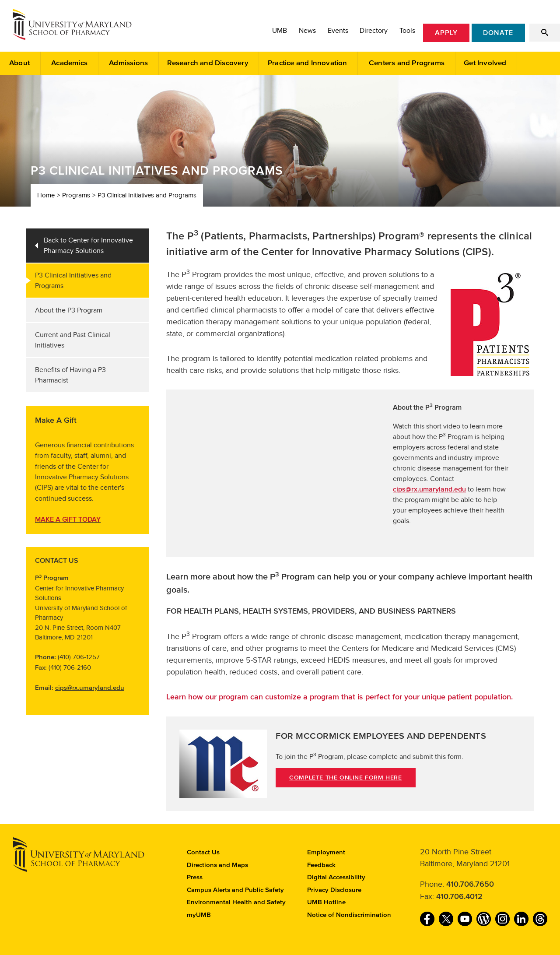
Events (338, 31)
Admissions (128, 63)
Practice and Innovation (308, 63)
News (307, 31)
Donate (498, 33)
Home (46, 195)
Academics (69, 63)
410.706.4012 (459, 897)
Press (195, 877)
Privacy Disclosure (334, 890)
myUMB (199, 915)
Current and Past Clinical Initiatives (73, 340)
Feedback (321, 865)
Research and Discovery (208, 63)
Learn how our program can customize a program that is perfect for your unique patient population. (339, 697)
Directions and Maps (217, 865)
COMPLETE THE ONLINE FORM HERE (345, 778)
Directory (374, 31)
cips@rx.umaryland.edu (90, 688)
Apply (446, 33)
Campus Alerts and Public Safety (235, 890)
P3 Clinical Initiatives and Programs (73, 281)
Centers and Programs (407, 63)
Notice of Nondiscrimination (349, 915)
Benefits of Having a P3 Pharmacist (70, 375)
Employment (326, 852)
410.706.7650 (470, 885)
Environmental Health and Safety (236, 902)
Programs (76, 195)
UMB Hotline (326, 902)
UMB (280, 31)
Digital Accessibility (336, 877)
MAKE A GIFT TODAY (68, 520)
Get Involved (485, 63)
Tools (407, 31)
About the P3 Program (69, 310)
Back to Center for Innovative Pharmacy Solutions (88, 246)
